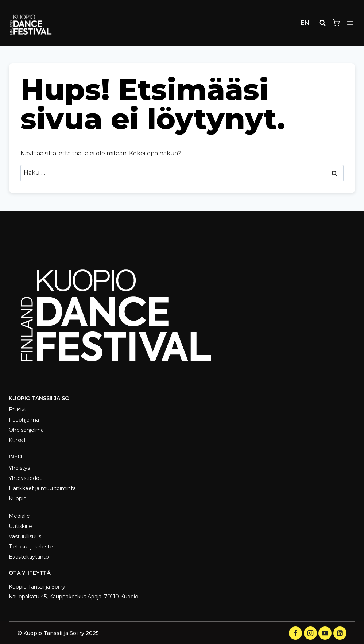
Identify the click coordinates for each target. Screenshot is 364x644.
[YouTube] (325, 633)
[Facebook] (295, 633)
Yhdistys (19, 468)
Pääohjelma (24, 420)
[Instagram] (310, 633)
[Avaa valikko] (350, 23)
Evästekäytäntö (29, 557)
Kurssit (17, 440)
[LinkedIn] (340, 633)
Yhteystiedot (25, 478)
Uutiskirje (20, 526)
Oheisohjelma (26, 430)
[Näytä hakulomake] (322, 23)
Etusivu (18, 410)
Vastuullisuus (25, 536)
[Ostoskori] (336, 23)
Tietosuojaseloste (31, 547)
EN (305, 23)
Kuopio (18, 498)
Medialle (19, 516)
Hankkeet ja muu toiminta (42, 488)
